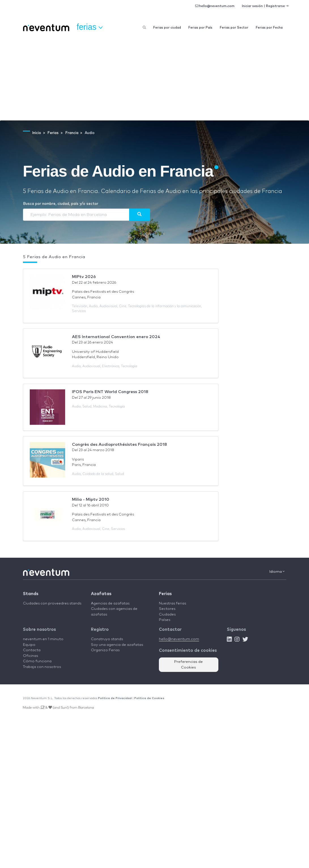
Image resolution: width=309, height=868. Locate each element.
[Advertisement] (154, 78)
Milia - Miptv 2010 (91, 499)
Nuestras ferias (172, 603)
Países (165, 620)
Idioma (277, 572)
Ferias (165, 594)
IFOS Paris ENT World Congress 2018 (110, 392)
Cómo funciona (37, 661)
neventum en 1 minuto (43, 639)
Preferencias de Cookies (188, 665)
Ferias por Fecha (269, 28)
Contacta (32, 650)
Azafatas (101, 594)
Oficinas (30, 656)
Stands (31, 594)
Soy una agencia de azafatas (117, 645)
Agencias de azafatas (110, 603)
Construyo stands (107, 639)
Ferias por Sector (234, 28)
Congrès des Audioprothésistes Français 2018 (120, 444)
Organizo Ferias (105, 650)
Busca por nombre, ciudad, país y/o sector (61, 204)
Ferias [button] (90, 27)
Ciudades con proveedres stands (52, 603)
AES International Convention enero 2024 (116, 337)
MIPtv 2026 (84, 277)
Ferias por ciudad (167, 28)
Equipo (29, 645)
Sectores (167, 609)
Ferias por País (200, 28)
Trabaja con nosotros (42, 667)
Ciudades (167, 615)
